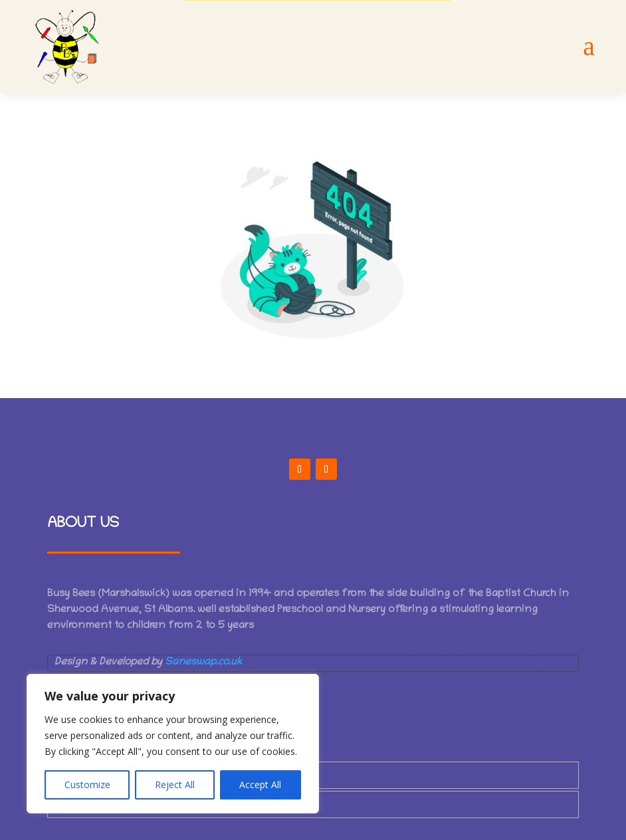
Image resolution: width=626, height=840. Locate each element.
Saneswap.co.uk (203, 663)
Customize (87, 785)
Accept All (260, 785)
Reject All (175, 785)
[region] (173, 744)
